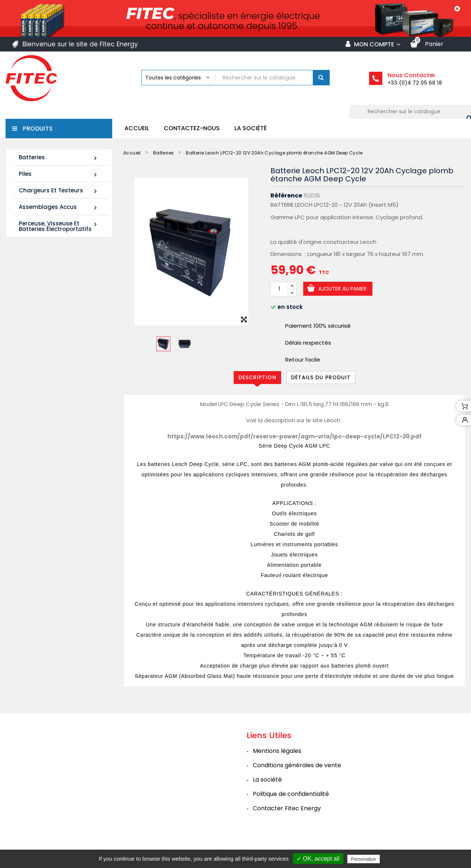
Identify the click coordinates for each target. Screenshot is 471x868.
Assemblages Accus (59, 207)
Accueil (137, 128)
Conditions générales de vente (297, 782)
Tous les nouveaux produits (59, 490)
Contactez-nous (192, 128)
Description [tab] (257, 377)
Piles (59, 174)
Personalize (364, 859)
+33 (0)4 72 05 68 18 (415, 83)
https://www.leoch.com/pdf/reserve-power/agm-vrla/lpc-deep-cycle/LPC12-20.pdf (295, 436)
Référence (286, 196)
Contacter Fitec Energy (287, 825)
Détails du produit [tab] (321, 377)
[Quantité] (279, 289)
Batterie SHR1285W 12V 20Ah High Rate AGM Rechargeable (47, 444)
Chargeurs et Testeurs (59, 191)
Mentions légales (277, 767)
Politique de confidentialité (291, 810)
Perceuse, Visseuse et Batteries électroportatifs (59, 226)
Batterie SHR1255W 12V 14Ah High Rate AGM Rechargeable (47, 344)
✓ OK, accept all (318, 859)
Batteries (59, 158)
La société (251, 128)
